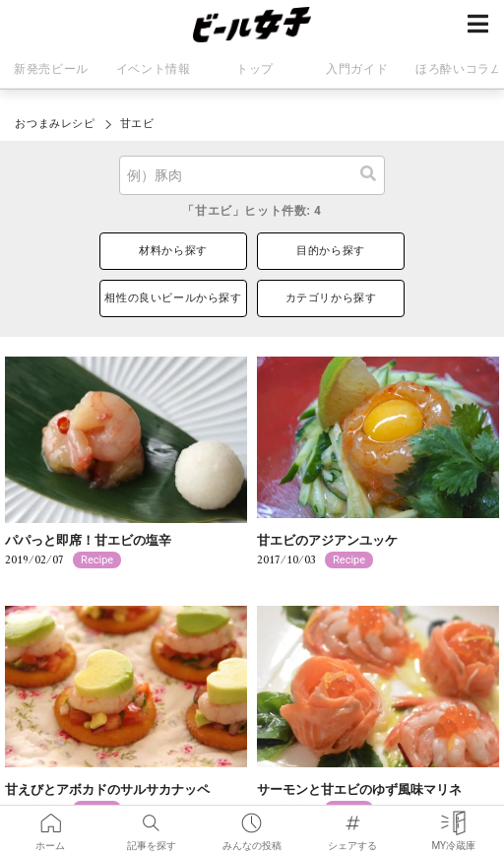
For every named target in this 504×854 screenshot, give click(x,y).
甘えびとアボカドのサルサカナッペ (107, 789)
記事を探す (152, 819)
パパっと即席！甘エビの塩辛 (88, 540)
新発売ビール (51, 69)
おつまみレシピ (55, 124)
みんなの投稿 (252, 819)
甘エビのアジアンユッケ (327, 540)
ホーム (50, 819)
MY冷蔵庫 (453, 819)
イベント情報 (154, 69)
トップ (255, 69)
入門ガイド (357, 69)
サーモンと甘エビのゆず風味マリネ (359, 789)
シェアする (352, 819)
